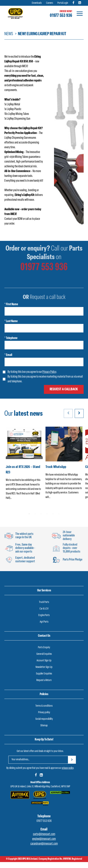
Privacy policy (44, 713)
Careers (50, 3)
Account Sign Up (44, 661)
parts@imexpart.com (44, 834)
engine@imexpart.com (44, 839)
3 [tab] (41, 514)
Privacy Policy (49, 372)
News (9, 34)
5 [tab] (53, 514)
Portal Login (63, 3)
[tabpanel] (24, 466)
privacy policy (68, 768)
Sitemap (44, 726)
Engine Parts (44, 615)
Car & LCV (44, 609)
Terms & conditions (44, 706)
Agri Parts (44, 622)
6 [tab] (59, 514)
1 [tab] (29, 514)
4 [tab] (47, 514)
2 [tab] (35, 514)
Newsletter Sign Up (44, 667)
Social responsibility (44, 719)
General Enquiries (44, 654)
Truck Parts (44, 602)
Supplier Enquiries (44, 674)
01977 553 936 (61, 16)
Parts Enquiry (44, 648)
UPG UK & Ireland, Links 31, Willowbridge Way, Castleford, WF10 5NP (40, 787)
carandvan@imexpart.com (44, 844)
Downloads (37, 3)
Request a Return (44, 680)
